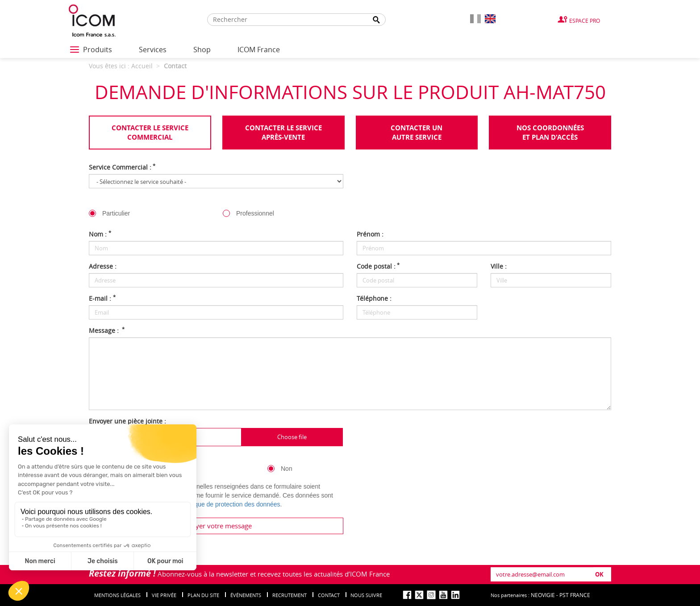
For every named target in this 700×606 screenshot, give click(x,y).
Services (153, 50)
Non (287, 469)
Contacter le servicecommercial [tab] (150, 133)
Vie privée (164, 595)
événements (246, 595)
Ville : (499, 266)
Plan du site (203, 595)
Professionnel (255, 213)
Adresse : (103, 266)
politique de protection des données (231, 504)
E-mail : (102, 298)
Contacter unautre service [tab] (417, 133)
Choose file (292, 437)
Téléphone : (374, 298)
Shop (202, 50)
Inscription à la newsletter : (130, 457)
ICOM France (259, 50)
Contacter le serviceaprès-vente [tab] (283, 133)
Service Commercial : (122, 167)
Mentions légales (117, 595)
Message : (107, 330)
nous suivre (366, 595)
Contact (329, 595)
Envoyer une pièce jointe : (127, 421)
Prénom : (370, 234)
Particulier (116, 213)
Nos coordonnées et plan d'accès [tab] (550, 133)
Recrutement (290, 595)
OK (599, 574)
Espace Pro (585, 21)
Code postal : (378, 266)
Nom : (100, 234)
